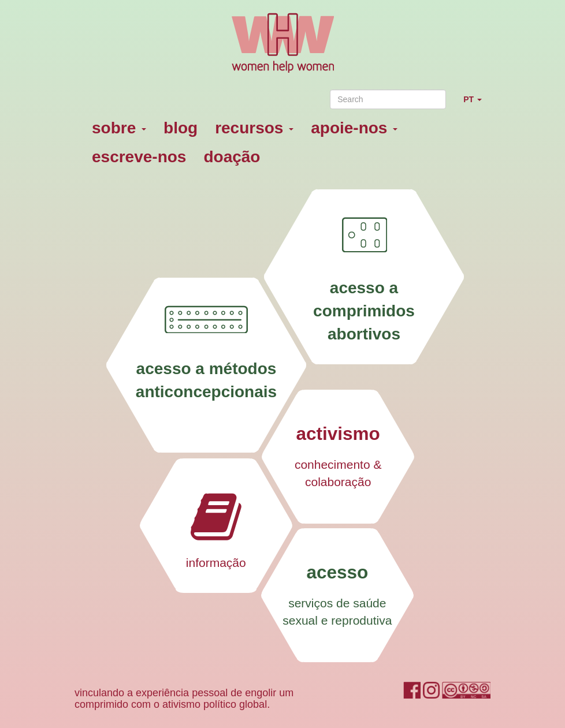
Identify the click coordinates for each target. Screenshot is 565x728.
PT (477, 104)
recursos (254, 128)
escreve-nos (139, 157)
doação (232, 157)
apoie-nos (354, 128)
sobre (119, 128)
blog (181, 128)
